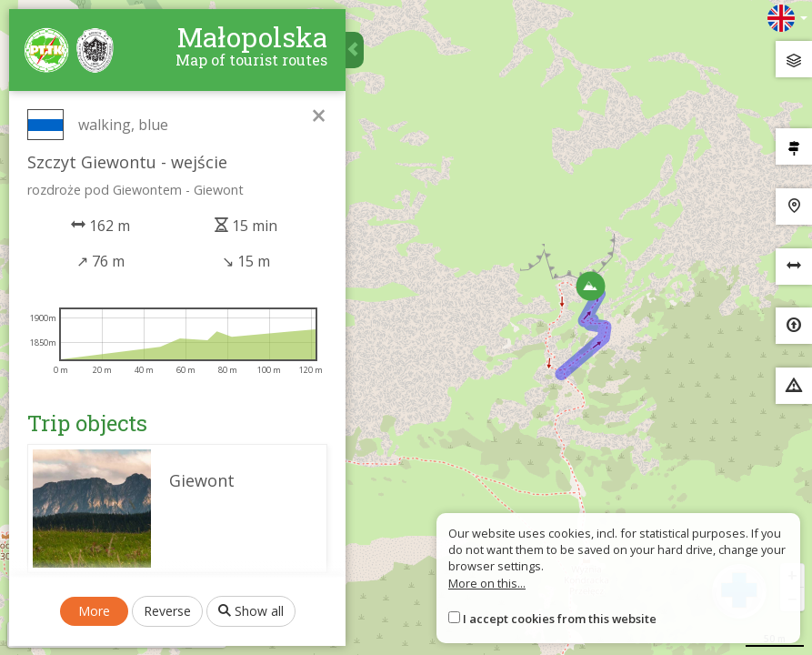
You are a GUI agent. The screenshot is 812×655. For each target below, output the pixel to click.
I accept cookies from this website (560, 619)
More (94, 611)
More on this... (487, 583)
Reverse (167, 611)
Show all (251, 611)
